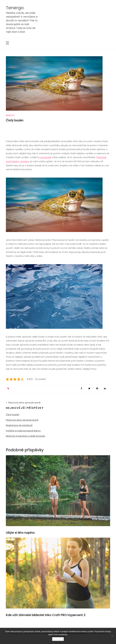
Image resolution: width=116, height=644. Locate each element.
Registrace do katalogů (19, 425)
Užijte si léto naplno (20, 533)
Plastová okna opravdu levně (24, 403)
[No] (112, 636)
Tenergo (15, 8)
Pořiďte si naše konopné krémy (23, 431)
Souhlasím (58, 639)
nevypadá (45, 157)
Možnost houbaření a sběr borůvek (25, 436)
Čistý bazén (13, 414)
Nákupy (10, 115)
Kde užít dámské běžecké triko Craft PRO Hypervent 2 (46, 615)
